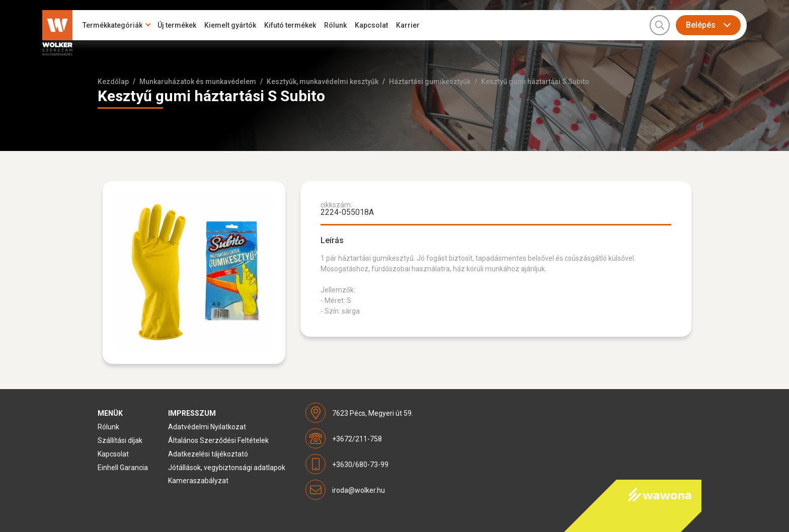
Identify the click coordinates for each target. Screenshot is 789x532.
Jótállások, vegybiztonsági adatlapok (227, 468)
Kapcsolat (371, 25)
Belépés (701, 25)
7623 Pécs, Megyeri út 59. (373, 413)
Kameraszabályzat (198, 481)
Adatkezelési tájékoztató (208, 454)
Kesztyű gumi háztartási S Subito (535, 82)
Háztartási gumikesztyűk (430, 82)
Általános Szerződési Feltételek (218, 440)
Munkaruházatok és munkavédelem (198, 82)
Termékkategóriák (112, 25)
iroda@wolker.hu (359, 490)
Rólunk (335, 25)
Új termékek (177, 25)
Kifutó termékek (290, 25)
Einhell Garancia (123, 468)
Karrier (408, 25)
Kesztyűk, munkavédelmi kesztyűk (323, 82)
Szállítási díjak (120, 440)
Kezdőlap (113, 82)
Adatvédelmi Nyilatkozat (207, 427)
